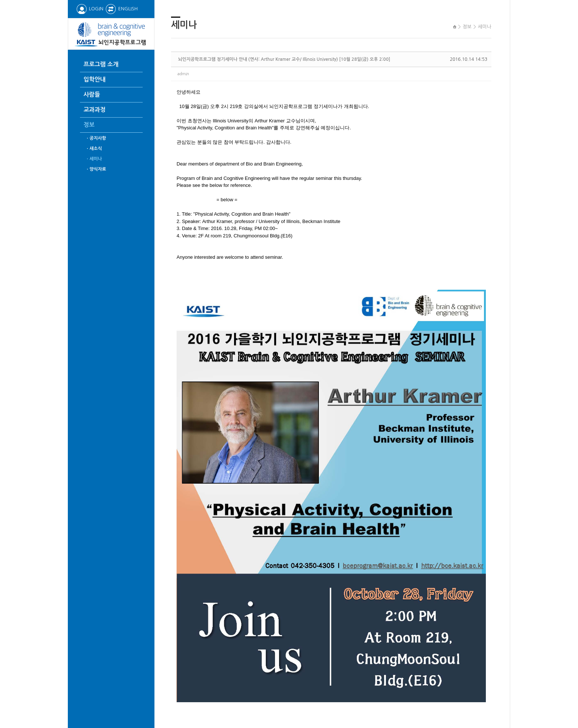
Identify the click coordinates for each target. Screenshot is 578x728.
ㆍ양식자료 (96, 169)
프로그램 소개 (101, 64)
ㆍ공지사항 (96, 138)
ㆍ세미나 (94, 159)
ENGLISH (121, 9)
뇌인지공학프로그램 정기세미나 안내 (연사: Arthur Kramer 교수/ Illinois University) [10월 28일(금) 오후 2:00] (284, 59)
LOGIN (90, 9)
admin (183, 74)
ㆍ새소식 (94, 149)
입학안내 (95, 79)
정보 (89, 125)
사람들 (92, 95)
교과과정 (95, 110)
